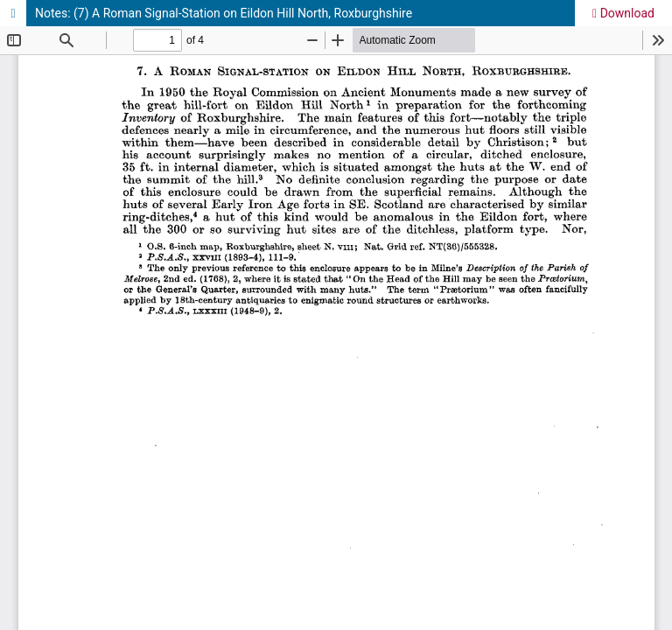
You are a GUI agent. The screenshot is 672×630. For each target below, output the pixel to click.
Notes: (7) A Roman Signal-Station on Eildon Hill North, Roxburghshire (224, 13)
